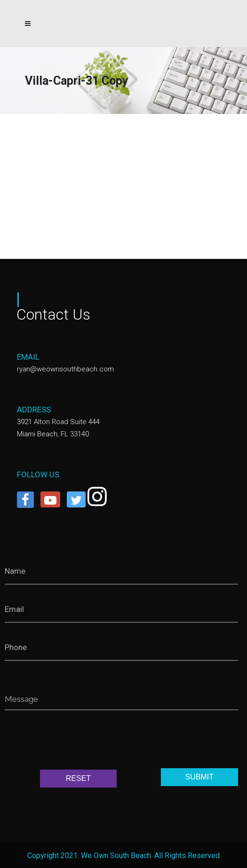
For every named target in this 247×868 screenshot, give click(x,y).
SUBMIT (199, 777)
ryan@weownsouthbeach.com (65, 369)
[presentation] (76, 742)
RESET (78, 778)
